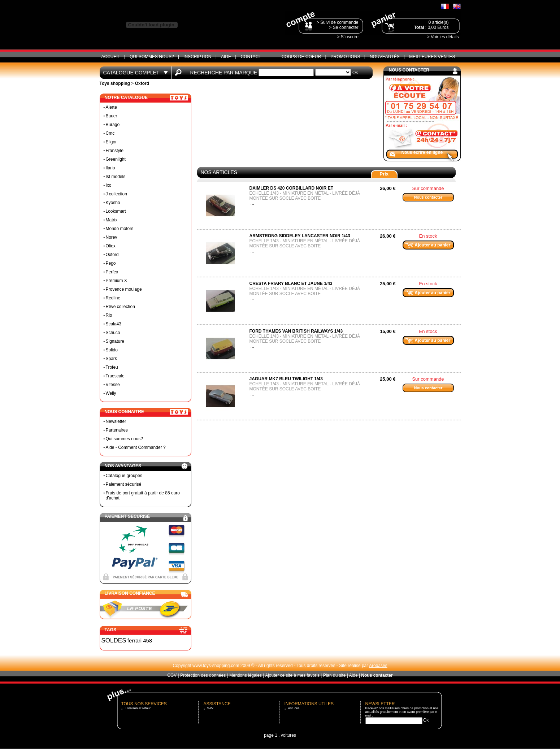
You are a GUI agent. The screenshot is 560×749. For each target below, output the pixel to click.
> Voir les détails (443, 37)
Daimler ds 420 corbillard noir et (292, 188)
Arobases (378, 666)
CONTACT (251, 57)
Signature (115, 341)
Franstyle (115, 151)
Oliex (111, 246)
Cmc (110, 133)
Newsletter (116, 421)
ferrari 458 (140, 640)
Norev (112, 237)
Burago (113, 125)
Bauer (112, 116)
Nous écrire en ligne (422, 152)
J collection (116, 194)
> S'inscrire (348, 37)
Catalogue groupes (124, 476)
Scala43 (114, 324)
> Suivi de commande (338, 22)
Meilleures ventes (432, 57)
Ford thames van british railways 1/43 (296, 331)
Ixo (109, 185)
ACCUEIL (111, 57)
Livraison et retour (138, 708)
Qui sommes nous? (152, 57)
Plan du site (335, 675)
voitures (288, 735)
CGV (172, 675)
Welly (111, 393)
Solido (112, 350)
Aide (226, 57)
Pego (111, 263)
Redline (113, 298)
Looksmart (116, 211)
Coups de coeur (301, 57)
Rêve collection (120, 307)
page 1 (271, 735)
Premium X (116, 281)
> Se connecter (344, 27)
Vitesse (113, 385)
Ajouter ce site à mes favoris (292, 675)
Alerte (111, 107)
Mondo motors (120, 229)
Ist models (116, 177)
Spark (111, 359)
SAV (210, 708)
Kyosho (113, 203)
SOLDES (114, 640)
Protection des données (203, 675)
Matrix (112, 220)
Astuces (294, 708)
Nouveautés (385, 57)
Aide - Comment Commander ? (136, 447)
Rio (109, 315)
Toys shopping (115, 83)
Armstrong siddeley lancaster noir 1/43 (300, 236)
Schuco (113, 333)
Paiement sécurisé (124, 484)
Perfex (112, 272)
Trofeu (112, 367)
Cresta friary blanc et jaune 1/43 (291, 283)
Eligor (111, 142)
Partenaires (117, 430)
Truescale (115, 376)
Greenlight (116, 159)
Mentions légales (246, 675)
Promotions (346, 57)
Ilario (110, 168)
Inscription (197, 57)
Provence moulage (124, 289)
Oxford (112, 255)
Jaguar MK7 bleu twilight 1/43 (286, 379)
